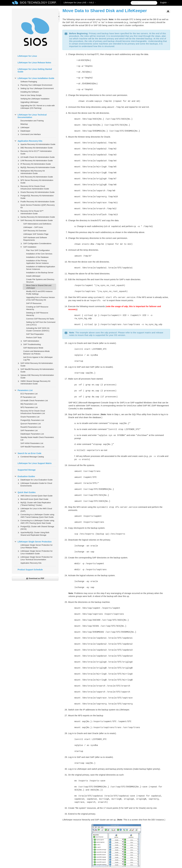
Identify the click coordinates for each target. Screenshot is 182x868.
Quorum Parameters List (31, 424)
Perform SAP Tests (34, 338)
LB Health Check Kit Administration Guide (36, 157)
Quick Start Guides (25, 492)
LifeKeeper (23, 128)
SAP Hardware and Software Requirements (35, 239)
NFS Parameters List (29, 407)
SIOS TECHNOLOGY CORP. (38, 3)
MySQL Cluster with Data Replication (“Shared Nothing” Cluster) (34, 504)
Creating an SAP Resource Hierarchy (37, 308)
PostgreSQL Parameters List (32, 420)
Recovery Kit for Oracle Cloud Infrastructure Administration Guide (33, 187)
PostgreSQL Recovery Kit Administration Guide (35, 197)
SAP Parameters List (29, 430)
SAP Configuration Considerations (36, 244)
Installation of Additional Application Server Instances (41, 268)
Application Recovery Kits (28, 141)
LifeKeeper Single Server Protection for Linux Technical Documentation (35, 558)
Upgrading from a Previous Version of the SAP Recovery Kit (41, 299)
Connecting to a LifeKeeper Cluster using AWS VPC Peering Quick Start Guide (36, 521)
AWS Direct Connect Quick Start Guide (35, 496)
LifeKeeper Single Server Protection (33, 542)
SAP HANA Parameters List (32, 443)
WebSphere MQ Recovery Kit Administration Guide (31, 172)
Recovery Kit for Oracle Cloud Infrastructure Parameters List (33, 412)
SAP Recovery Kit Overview (35, 231)
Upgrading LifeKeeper (29, 102)
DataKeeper (24, 131)
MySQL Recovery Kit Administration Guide (36, 167)
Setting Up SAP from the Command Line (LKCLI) (41, 323)
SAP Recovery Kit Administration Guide (35, 220)
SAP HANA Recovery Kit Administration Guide (35, 364)
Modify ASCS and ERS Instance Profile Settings (39, 293)
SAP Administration (30, 341)
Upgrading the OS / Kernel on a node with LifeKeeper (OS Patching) (38, 107)
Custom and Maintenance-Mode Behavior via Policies (36, 352)
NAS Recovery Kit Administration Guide (35, 177)
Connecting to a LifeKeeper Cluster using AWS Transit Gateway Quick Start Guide (36, 516)
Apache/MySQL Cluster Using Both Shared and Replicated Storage (33, 533)
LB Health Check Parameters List (34, 401)
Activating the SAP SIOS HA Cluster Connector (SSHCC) (38, 329)
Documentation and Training (32, 121)
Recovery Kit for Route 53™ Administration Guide (30, 212)
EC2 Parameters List (29, 394)
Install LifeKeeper (33, 276)
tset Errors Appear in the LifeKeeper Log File (38, 358)
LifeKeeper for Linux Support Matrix (35, 463)
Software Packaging (29, 82)
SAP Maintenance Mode (33, 348)
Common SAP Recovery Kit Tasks (40, 319)
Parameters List (23, 390)
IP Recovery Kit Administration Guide (34, 164)
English (164, 3)
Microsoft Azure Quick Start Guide (33, 499)
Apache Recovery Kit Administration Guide (36, 144)
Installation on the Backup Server (40, 273)
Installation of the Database (37, 257)
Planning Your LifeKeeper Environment (35, 85)
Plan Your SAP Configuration (38, 250)
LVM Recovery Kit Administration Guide (35, 161)
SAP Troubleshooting (30, 344)
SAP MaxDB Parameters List (32, 447)
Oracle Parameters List (30, 417)
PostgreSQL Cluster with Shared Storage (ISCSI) (36, 527)
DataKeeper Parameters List (32, 434)
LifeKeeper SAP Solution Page (36, 234)
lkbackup (24, 124)
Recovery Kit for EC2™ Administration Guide (34, 152)
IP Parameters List (28, 397)
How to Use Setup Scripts (31, 95)
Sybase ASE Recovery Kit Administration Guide (35, 376)
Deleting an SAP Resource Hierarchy (37, 314)
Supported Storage (27, 470)
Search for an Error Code (28, 453)
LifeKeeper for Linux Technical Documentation (30, 116)
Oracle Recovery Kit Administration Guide (36, 192)
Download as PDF (35, 578)
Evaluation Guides (25, 476)
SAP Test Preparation (35, 334)
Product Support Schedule (30, 570)
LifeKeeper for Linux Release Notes (34, 63)
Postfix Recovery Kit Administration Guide (36, 202)
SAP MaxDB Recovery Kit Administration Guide (35, 370)
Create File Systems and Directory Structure (40, 281)
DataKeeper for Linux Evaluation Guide (35, 480)
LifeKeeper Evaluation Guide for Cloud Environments (35, 484)
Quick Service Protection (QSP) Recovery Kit (38, 206)
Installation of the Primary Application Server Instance (37, 262)
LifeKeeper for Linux (27, 56)
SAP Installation (28, 247)
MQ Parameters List (29, 404)
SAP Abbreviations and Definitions (37, 224)
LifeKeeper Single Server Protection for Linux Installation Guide (35, 552)
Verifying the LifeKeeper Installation (35, 99)
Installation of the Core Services (39, 254)
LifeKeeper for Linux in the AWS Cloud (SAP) (34, 510)
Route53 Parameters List (31, 427)
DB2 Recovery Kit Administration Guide (35, 148)
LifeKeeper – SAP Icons (33, 227)
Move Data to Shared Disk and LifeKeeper (39, 287)
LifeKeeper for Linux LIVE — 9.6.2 (80, 3)
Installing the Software (30, 92)
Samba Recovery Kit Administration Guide (36, 217)
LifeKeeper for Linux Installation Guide (34, 78)
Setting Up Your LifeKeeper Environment (35, 88)
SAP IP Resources (34, 303)
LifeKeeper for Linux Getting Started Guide (35, 70)
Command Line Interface (29, 134)
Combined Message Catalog (30, 457)
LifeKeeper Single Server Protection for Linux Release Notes (36, 546)
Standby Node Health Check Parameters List (37, 439)
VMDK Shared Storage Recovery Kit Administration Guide (34, 382)
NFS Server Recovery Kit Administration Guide (35, 181)
